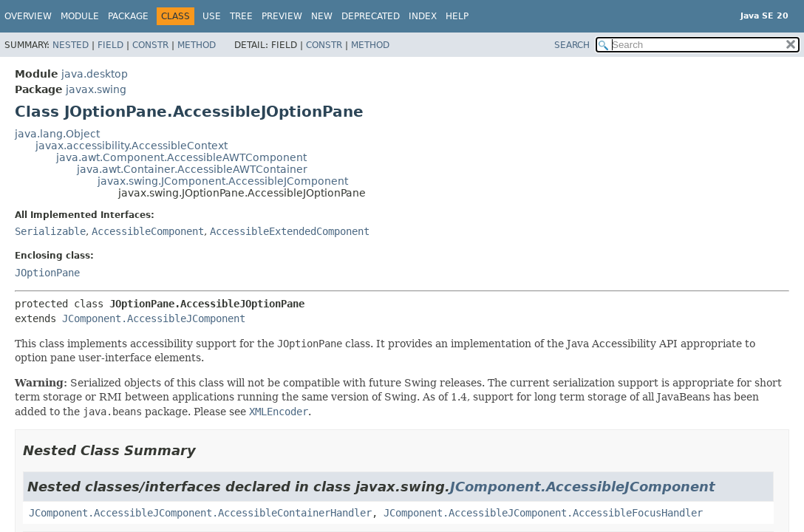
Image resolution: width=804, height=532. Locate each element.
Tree (241, 16)
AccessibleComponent (148, 231)
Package (128, 16)
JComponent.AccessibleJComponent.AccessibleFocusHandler (543, 513)
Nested (71, 45)
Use (212, 16)
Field (110, 45)
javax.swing (96, 89)
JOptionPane (47, 273)
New (322, 16)
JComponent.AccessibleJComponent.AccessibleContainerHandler (200, 513)
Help (457, 16)
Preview (282, 16)
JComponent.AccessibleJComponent (154, 318)
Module (80, 16)
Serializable (50, 231)
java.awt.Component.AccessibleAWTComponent (181, 157)
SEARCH (572, 45)
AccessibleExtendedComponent (290, 231)
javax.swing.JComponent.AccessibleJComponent (223, 181)
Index (423, 16)
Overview (28, 16)
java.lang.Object (57, 134)
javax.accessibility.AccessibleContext (132, 146)
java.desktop (95, 74)
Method (197, 45)
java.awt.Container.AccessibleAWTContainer (192, 169)
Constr (150, 45)
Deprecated (371, 16)
